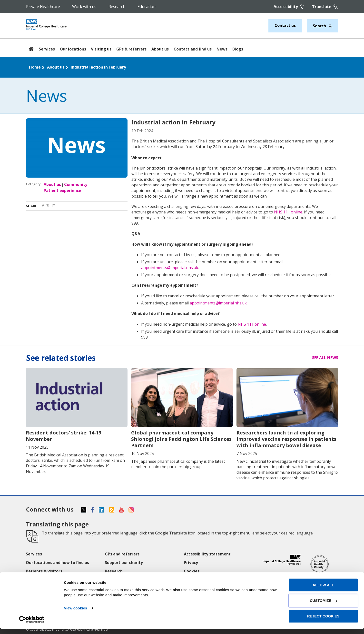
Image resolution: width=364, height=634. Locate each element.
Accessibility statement (207, 554)
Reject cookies (323, 621)
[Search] (329, 26)
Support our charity (124, 563)
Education (147, 7)
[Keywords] (320, 26)
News (222, 49)
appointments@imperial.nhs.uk (170, 268)
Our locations (73, 49)
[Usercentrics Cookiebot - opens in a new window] (32, 624)
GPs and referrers (122, 554)
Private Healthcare (43, 7)
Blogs (238, 49)
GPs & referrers (131, 49)
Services (47, 49)
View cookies (75, 613)
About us (160, 49)
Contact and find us (193, 49)
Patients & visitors (44, 571)
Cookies (192, 571)
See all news (325, 358)
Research (117, 7)
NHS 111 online (288, 212)
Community (76, 184)
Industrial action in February (98, 67)
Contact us (285, 25)
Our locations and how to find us (57, 563)
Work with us (84, 7)
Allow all (323, 590)
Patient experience (62, 191)
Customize (324, 606)
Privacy (191, 563)
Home (35, 67)
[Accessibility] (289, 7)
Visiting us (101, 49)
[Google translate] (325, 7)
